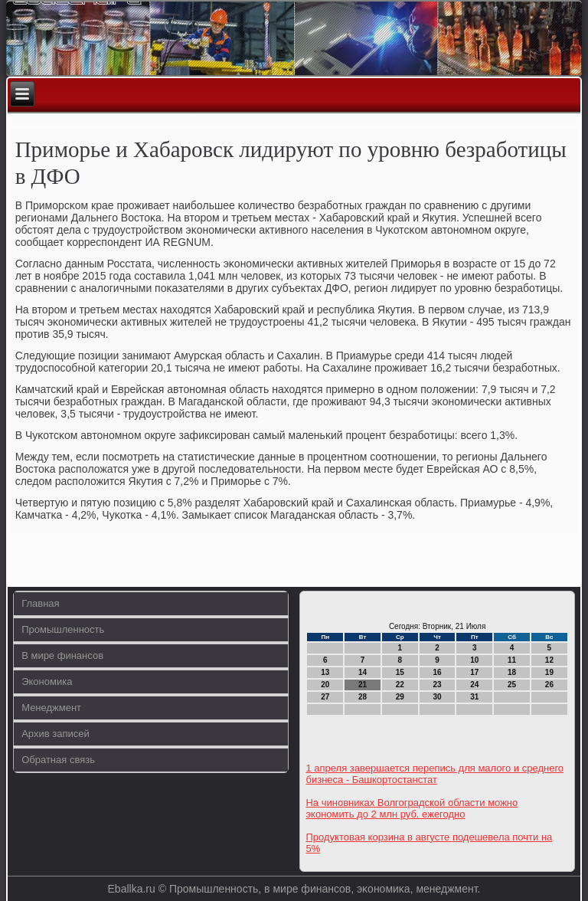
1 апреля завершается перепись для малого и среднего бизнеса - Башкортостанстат (434, 774)
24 (474, 685)
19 (549, 672)
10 (474, 660)
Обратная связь (58, 760)
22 (400, 685)
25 (512, 685)
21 (363, 685)
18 (512, 672)
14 (363, 672)
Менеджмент (51, 708)
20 (325, 685)
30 (438, 697)
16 (438, 672)
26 (549, 685)
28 (363, 697)
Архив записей (56, 734)
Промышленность (63, 629)
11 (512, 660)
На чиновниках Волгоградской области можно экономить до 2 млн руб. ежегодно (412, 808)
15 (400, 672)
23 (438, 685)
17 (474, 672)
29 (400, 697)
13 (325, 672)
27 (325, 697)
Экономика (47, 681)
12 (549, 660)
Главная (40, 603)
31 (474, 697)
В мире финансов (62, 655)
